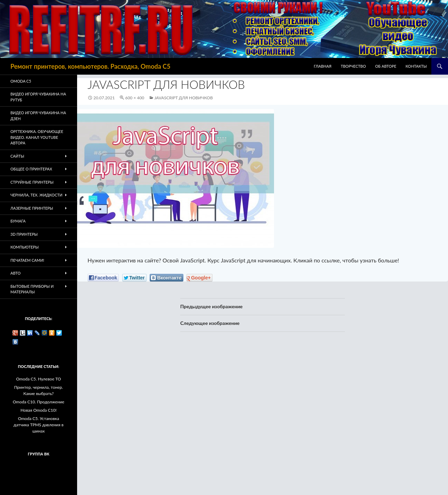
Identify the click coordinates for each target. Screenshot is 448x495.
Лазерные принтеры (32, 208)
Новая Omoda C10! (39, 410)
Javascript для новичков (183, 98)
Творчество (353, 66)
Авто (15, 273)
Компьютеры (24, 247)
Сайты (17, 156)
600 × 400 (135, 98)
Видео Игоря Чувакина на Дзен (38, 116)
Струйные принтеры (32, 182)
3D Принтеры (24, 234)
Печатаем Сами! (27, 260)
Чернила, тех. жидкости (36, 195)
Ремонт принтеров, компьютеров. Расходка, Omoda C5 (90, 66)
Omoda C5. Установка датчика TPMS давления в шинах (39, 425)
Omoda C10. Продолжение (39, 402)
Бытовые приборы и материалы (32, 289)
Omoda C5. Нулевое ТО (38, 379)
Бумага (18, 221)
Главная (323, 66)
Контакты (416, 66)
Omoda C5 (21, 81)
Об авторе (386, 66)
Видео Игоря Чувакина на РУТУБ (38, 97)
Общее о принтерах (31, 169)
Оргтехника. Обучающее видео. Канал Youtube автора (37, 137)
